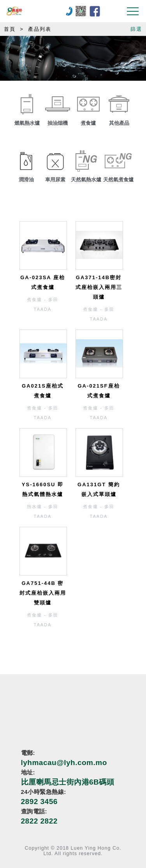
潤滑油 (26, 180)
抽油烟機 (58, 123)
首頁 (10, 29)
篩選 (136, 29)
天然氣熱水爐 (86, 180)
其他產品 (119, 123)
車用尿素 (55, 180)
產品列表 (40, 29)
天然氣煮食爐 (118, 180)
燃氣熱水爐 (27, 123)
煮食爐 (88, 123)
